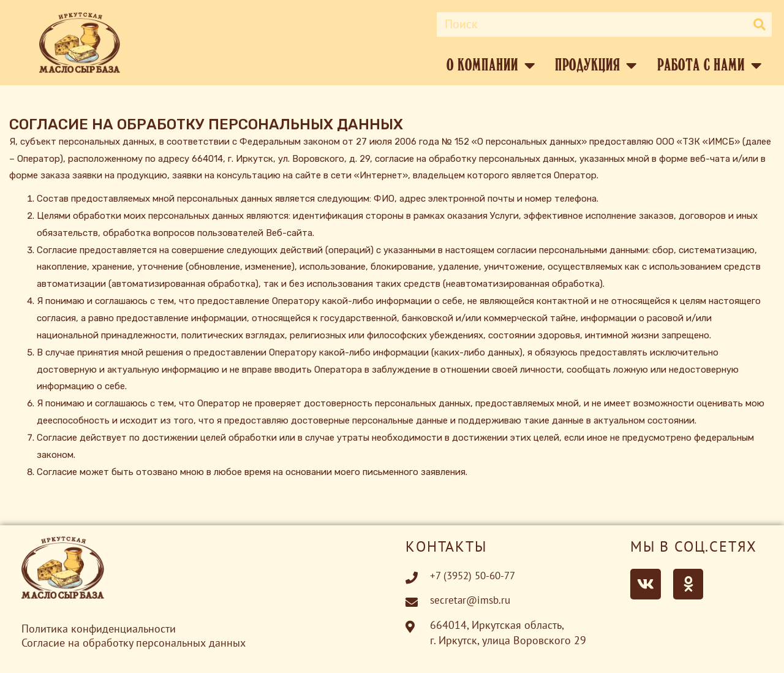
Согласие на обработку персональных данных (134, 642)
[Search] (759, 25)
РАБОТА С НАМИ (710, 66)
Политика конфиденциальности (99, 629)
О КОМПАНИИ (491, 66)
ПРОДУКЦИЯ (596, 66)
